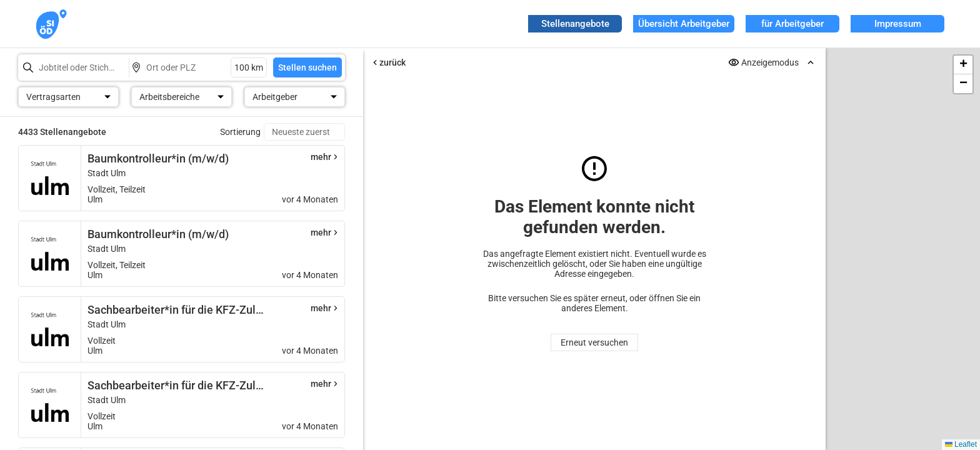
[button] (963, 65)
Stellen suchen (307, 67)
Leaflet (961, 444)
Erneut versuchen (594, 342)
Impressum (898, 24)
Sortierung (240, 132)
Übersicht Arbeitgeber (684, 24)
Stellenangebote (575, 24)
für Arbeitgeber (792, 24)
